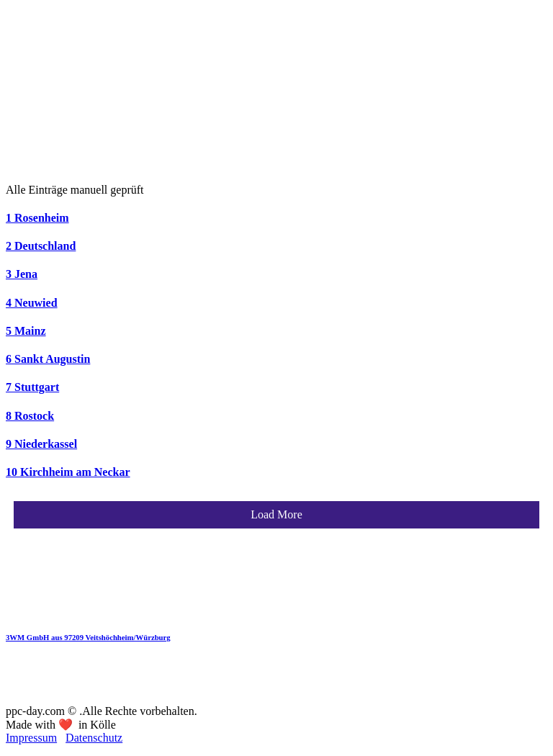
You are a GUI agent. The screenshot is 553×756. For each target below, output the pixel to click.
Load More (276, 514)
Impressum (31, 738)
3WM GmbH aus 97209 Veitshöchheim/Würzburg (88, 637)
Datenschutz (94, 738)
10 (68, 472)
